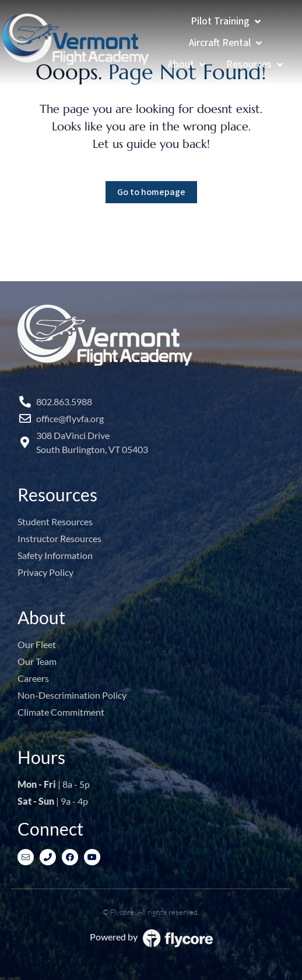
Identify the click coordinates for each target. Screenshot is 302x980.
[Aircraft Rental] (226, 43)
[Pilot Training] (227, 21)
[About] (188, 64)
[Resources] (256, 64)
